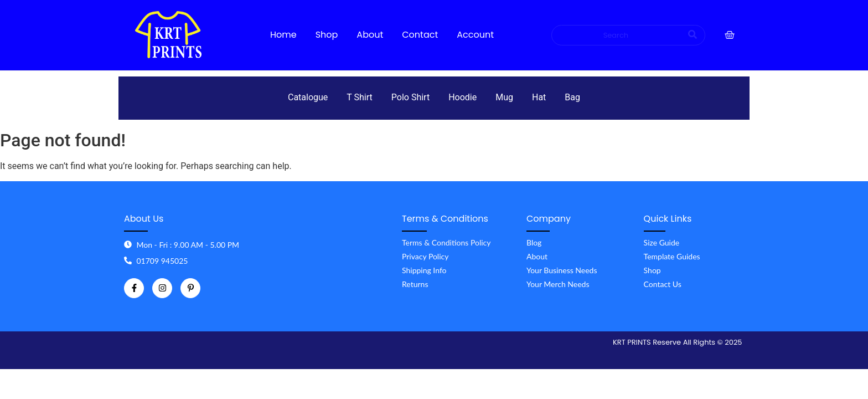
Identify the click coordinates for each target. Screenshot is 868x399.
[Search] (617, 35)
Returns (415, 284)
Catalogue (308, 97)
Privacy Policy (425, 256)
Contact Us (663, 284)
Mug (504, 97)
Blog (534, 242)
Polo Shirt (410, 97)
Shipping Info (424, 270)
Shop (652, 270)
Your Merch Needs (558, 284)
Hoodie (463, 97)
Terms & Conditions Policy (446, 242)
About (537, 256)
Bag (572, 97)
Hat (539, 97)
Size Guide (662, 242)
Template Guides (672, 256)
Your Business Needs (562, 270)
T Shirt (359, 97)
